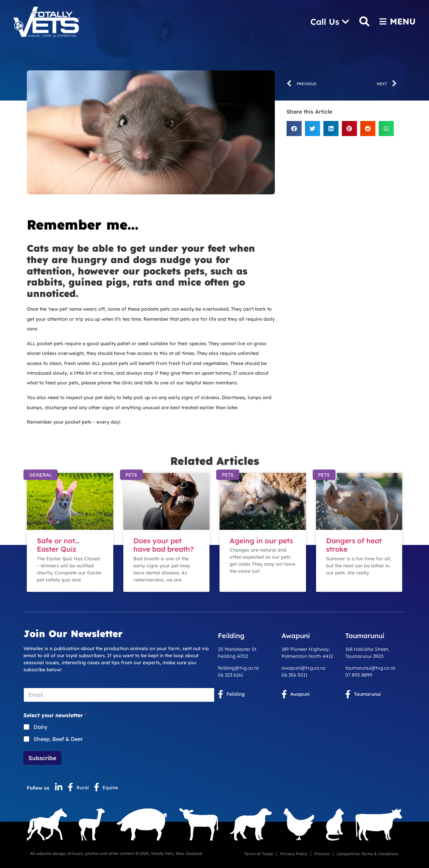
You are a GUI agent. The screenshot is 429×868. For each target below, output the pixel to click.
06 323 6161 (230, 675)
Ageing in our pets (261, 541)
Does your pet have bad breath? (164, 545)
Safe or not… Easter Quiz (58, 545)
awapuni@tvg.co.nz (303, 668)
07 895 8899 (359, 675)
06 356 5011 (294, 675)
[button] (294, 129)
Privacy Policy (294, 854)
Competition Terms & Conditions (367, 854)
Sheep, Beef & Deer (58, 739)
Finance (322, 854)
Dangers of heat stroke (354, 545)
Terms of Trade (259, 854)
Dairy (40, 727)
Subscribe (42, 758)
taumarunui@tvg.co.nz (370, 668)
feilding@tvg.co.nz (238, 668)
